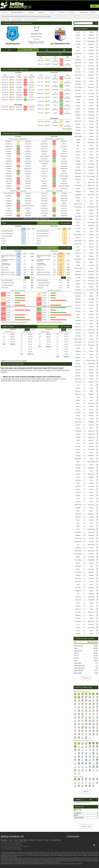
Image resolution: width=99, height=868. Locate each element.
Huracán (78, 425)
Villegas (78, 287)
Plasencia (91, 535)
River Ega (78, 419)
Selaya (91, 219)
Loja (78, 247)
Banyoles (78, 471)
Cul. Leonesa (78, 87)
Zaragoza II (78, 394)
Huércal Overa (78, 204)
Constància (78, 330)
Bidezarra (91, 100)
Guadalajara (91, 278)
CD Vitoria (28, 154)
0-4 (84, 155)
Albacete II (78, 327)
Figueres (78, 557)
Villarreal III (78, 514)
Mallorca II (91, 112)
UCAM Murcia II (91, 207)
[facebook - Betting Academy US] (76, 841)
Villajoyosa (91, 35)
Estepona (91, 149)
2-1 (54, 154)
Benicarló (78, 517)
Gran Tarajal (78, 342)
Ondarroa (19, 82)
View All (86, 792)
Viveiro (78, 499)
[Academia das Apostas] (72, 845)
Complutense (78, 195)
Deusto (64, 144)
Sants (78, 585)
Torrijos (91, 548)
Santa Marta (78, 63)
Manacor (78, 112)
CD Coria (78, 152)
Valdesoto (91, 370)
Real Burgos (91, 364)
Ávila (91, 357)
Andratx (78, 109)
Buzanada (91, 333)
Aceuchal (91, 265)
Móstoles (91, 256)
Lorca (78, 545)
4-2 (18, 201)
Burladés (78, 124)
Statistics (62, 13)
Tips (52, 13)
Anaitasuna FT (9, 146)
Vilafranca (91, 305)
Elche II (91, 511)
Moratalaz (78, 588)
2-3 (18, 216)
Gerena (78, 606)
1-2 (61, 64)
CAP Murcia (78, 539)
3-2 (84, 32)
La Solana (78, 164)
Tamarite (91, 407)
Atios (91, 502)
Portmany (78, 299)
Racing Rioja (91, 434)
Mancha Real (78, 241)
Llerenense (78, 382)
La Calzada (78, 431)
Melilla (91, 324)
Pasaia (78, 106)
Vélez (91, 238)
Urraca (91, 311)
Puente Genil (91, 38)
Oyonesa (78, 437)
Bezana (78, 376)
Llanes (91, 348)
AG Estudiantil (78, 554)
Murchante (91, 66)
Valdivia (91, 262)
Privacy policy (17, 848)
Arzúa (78, 443)
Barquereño (78, 379)
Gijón (78, 146)
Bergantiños (78, 459)
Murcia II (91, 542)
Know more (48, 17)
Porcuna (78, 324)
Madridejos (91, 422)
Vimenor (78, 628)
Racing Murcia (78, 542)
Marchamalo (91, 551)
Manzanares (78, 422)
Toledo (91, 327)
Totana (91, 204)
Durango (31, 97)
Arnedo (78, 496)
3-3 (84, 60)
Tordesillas (78, 84)
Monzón (91, 410)
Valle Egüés (78, 97)
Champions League (93, 855)
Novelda (91, 32)
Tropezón (91, 216)
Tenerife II (91, 47)
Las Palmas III (78, 54)
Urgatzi (19, 77)
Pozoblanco (91, 271)
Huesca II (78, 391)
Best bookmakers (18, 13)
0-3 (25, 95)
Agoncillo (78, 44)
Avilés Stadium (78, 235)
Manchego (78, 170)
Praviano (78, 229)
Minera (78, 416)
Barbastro (91, 394)
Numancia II (91, 87)
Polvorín (78, 446)
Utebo (91, 391)
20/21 (13, 77)
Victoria (91, 136)
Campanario (91, 532)
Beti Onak (78, 72)
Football (42, 853)
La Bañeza (78, 115)
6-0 (84, 170)
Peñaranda (78, 60)
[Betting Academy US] (68, 845)
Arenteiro (91, 446)
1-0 (25, 82)
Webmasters (19, 845)
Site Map (3, 843)
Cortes (91, 124)
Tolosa (31, 80)
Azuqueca (91, 210)
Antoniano (78, 271)
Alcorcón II (91, 314)
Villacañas (91, 170)
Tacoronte (91, 158)
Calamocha (91, 403)
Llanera (78, 348)
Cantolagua (91, 69)
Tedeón (91, 287)
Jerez (91, 152)
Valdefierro (91, 275)
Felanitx (78, 140)
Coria (91, 385)
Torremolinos (91, 505)
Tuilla (91, 146)
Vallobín (78, 232)
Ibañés (78, 210)
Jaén (78, 149)
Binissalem (91, 167)
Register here (23, 842)
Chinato (91, 526)
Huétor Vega (78, 244)
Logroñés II (91, 440)
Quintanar (78, 548)
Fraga (91, 480)
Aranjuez (91, 192)
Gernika (55, 113)
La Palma (91, 578)
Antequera (91, 241)
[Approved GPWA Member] (14, 866)
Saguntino (78, 508)
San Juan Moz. (91, 176)
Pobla (91, 585)
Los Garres (91, 486)
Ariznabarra (13, 44)
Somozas (78, 127)
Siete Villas (78, 216)
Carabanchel (91, 189)
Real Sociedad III (44, 156)
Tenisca (91, 339)
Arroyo (78, 529)
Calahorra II (91, 431)
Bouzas (91, 318)
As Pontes (78, 502)
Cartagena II (78, 591)
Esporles (91, 296)
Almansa (78, 281)
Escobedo (91, 477)
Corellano (78, 492)
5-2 (54, 156)
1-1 (25, 77)
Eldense (91, 520)
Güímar (91, 57)
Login (95, 6)
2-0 (25, 85)
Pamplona (78, 66)
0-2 (61, 94)
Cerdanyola (78, 302)
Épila (78, 483)
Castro (91, 201)
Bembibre (78, 357)
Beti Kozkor (78, 90)
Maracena (78, 308)
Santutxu (68, 101)
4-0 (18, 208)
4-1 (54, 141)
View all (86, 678)
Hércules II (91, 173)
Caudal (78, 143)
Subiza (78, 100)
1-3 (18, 149)
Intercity (91, 508)
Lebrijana (78, 575)
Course (31, 12)
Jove (91, 198)
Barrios (78, 155)
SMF (18, 843)
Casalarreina (91, 437)
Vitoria (19, 90)
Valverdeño (78, 532)
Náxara (91, 428)
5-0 (84, 81)
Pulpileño (91, 413)
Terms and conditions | (7, 848)
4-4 (84, 434)
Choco (91, 453)
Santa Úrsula (91, 342)
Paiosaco (78, 456)
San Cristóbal (91, 222)
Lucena (91, 581)
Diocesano (91, 569)
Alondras (91, 127)
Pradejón (91, 103)
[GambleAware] (6, 866)
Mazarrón (78, 486)
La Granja (78, 597)
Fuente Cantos (78, 268)
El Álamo (91, 253)
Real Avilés (78, 367)
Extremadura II (91, 529)
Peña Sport (91, 93)
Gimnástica (91, 259)
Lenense (78, 311)
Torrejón (78, 189)
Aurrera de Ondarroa (9, 193)
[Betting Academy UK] (91, 845)
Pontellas (91, 554)
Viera (78, 47)
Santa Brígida (78, 136)
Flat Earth (78, 373)
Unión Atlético (78, 207)
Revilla (78, 201)
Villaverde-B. (91, 195)
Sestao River (44, 146)
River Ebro (91, 284)
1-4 (84, 225)
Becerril (78, 364)
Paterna (78, 35)
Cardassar (78, 465)
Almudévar (78, 176)
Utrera (91, 155)
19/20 (49, 60)
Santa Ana (78, 253)
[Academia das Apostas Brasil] (76, 845)
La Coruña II (78, 345)
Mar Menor (78, 413)
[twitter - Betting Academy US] (68, 841)
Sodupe (68, 122)
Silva (78, 318)
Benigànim (91, 514)
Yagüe (91, 496)
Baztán (91, 492)
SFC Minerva (91, 545)
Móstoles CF (91, 186)
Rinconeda (78, 566)
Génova (78, 167)
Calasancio (91, 44)
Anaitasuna (78, 81)
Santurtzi (31, 87)
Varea (78, 428)
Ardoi (91, 90)
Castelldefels (91, 560)
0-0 (25, 87)
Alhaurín (91, 244)
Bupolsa (91, 63)
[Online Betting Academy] (79, 845)
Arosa (91, 459)
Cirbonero (91, 97)
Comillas (78, 103)
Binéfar (78, 400)
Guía (78, 57)
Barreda (91, 379)
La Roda (78, 278)
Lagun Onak (19, 92)
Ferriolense (78, 296)
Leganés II (91, 588)
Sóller (78, 462)
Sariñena (78, 407)
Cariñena (91, 483)
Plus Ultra (91, 539)
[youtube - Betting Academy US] (72, 841)
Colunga (91, 235)
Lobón (91, 268)
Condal (91, 229)
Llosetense (91, 140)
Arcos (78, 385)
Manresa (91, 563)
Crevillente (91, 517)
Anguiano (78, 434)
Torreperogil (78, 572)
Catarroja (78, 198)
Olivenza (78, 262)
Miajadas (78, 535)
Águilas (91, 591)
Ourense (91, 443)
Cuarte (91, 388)
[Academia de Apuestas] (83, 845)
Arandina (91, 84)
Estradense (91, 345)
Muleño (78, 489)
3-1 (61, 86)
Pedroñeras (91, 281)
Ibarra (91, 336)
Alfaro (78, 440)
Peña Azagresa (91, 41)
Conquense (91, 164)
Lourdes (91, 419)
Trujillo (78, 526)
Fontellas (91, 72)
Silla (78, 523)
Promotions (83, 12)
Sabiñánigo (78, 275)
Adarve (78, 256)
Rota (78, 50)
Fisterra (78, 449)
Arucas (78, 158)
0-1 (61, 78)
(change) (89, 802)
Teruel (78, 397)
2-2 (61, 122)
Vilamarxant (78, 173)
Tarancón (91, 425)
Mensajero (91, 54)
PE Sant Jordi (91, 330)
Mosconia (78, 370)
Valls (91, 471)
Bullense (91, 351)
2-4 (84, 287)
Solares (91, 376)
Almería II (78, 238)
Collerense (78, 133)
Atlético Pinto (91, 182)
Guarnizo (91, 121)
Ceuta (78, 38)
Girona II (78, 305)
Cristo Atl (78, 360)
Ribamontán (78, 121)
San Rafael (91, 299)
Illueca (78, 403)
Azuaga (78, 265)
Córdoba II (91, 50)
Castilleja (91, 575)
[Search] (96, 23)
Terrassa (91, 302)
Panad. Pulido (78, 339)
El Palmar (91, 416)
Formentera (91, 109)
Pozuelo (78, 250)
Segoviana (91, 118)
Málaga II (91, 572)
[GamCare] (18, 866)
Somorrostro (28, 201)
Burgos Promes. (91, 360)
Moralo (78, 569)
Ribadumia (91, 456)
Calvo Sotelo (78, 551)
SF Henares (78, 186)
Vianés (78, 213)
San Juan (78, 93)
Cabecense (78, 578)
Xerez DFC (78, 581)
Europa (91, 321)
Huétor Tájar (78, 505)
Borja (91, 400)
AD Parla (91, 373)
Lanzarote (78, 333)
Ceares (78, 225)
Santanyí (91, 133)
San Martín (91, 225)
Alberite (91, 213)
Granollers (78, 321)
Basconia (19, 85)
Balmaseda (19, 107)
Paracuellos (78, 621)
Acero (78, 32)
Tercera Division (36, 36)
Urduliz (31, 95)
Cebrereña (91, 60)
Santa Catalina (91, 462)
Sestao (91, 354)
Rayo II (78, 314)
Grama (78, 222)
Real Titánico (91, 143)
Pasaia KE (28, 144)
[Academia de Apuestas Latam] (87, 845)
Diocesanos (91, 115)
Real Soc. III (68, 109)
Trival (91, 250)
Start (5, 13)
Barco (91, 499)
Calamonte (91, 382)
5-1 (18, 211)
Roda (78, 520)
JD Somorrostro (60, 44)
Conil (91, 606)
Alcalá (78, 182)
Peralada (78, 468)
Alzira (78, 511)
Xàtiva (91, 523)
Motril (91, 308)
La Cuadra (78, 336)
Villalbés (78, 453)
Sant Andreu (78, 560)
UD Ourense (91, 449)
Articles (73, 13)
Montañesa (91, 557)
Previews (41, 12)
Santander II (78, 259)
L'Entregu (91, 367)
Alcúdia (91, 465)
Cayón (78, 477)
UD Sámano (78, 219)
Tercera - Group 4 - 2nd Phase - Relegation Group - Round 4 (36, 42)
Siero (91, 232)
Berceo (78, 284)
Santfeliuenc (91, 468)
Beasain (44, 141)
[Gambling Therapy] (20, 866)
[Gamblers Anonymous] (23, 866)
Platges (91, 293)
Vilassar (78, 563)
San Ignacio (31, 100)
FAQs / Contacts (24, 846)
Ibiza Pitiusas (78, 293)
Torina (91, 566)
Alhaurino (91, 247)
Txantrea (78, 41)
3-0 (61, 60)
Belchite (78, 388)
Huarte (78, 69)
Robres (78, 410)
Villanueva (78, 192)
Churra (91, 489)
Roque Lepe (91, 612)
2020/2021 (36, 39)
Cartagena (78, 351)
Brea (91, 397)
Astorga (78, 118)
